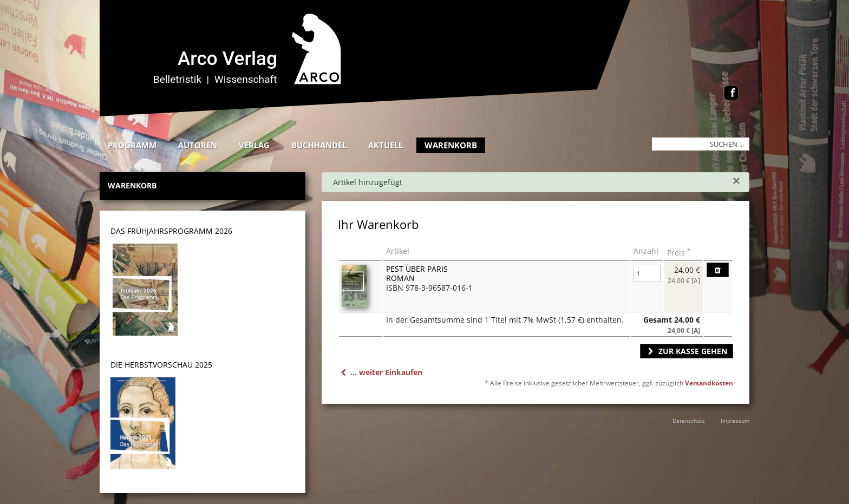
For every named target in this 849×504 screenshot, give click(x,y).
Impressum (735, 421)
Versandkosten (709, 383)
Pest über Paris (417, 269)
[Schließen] (736, 181)
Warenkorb (451, 145)
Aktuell (386, 145)
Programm (132, 145)
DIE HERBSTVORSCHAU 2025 (161, 365)
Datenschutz (689, 421)
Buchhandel (319, 145)
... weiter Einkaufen (380, 372)
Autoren (198, 145)
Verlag (254, 145)
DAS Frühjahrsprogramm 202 (169, 231)
